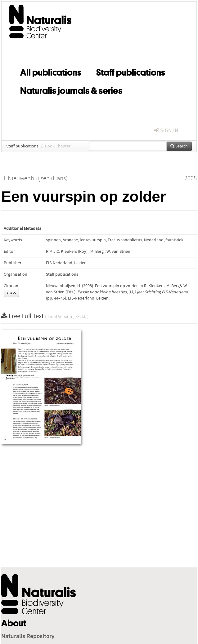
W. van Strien (118, 252)
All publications (51, 71)
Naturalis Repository (28, 637)
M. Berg (97, 252)
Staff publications (131, 71)
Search (179, 146)
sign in (166, 131)
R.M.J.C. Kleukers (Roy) (67, 252)
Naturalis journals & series (71, 90)
